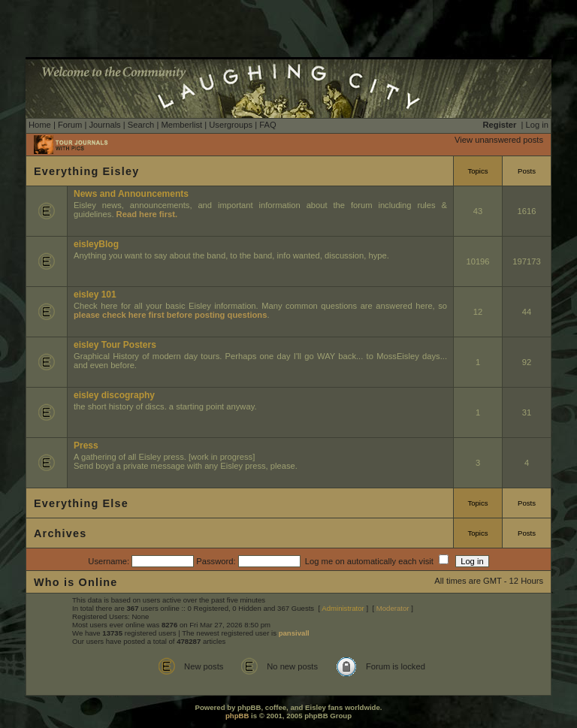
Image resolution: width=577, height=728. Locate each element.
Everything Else (81, 503)
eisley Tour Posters (115, 345)
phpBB (237, 716)
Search (141, 125)
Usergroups (231, 125)
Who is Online (76, 582)
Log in (537, 125)
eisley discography (114, 395)
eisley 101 (95, 295)
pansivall (294, 633)
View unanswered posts (499, 140)
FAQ (267, 125)
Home (40, 125)
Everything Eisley (86, 171)
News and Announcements (131, 194)
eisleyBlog (96, 244)
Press (86, 446)
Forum (70, 125)
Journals (104, 125)
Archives (60, 533)
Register (500, 125)
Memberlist (181, 125)
